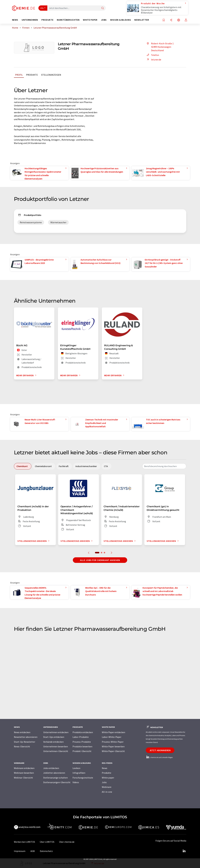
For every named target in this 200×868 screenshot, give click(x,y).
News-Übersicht (22, 746)
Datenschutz (46, 851)
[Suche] (103, 8)
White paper (108, 778)
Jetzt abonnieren (160, 750)
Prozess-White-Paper (113, 742)
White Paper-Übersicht (113, 751)
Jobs (104, 782)
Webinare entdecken (24, 768)
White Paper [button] (90, 20)
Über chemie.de (67, 842)
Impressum (20, 851)
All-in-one (107, 792)
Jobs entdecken (51, 768)
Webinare (107, 787)
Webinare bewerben (24, 773)
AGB (33, 851)
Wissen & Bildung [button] (121, 20)
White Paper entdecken (113, 732)
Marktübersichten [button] (68, 20)
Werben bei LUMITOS (24, 842)
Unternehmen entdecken (56, 732)
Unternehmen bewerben (56, 746)
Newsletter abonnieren (26, 737)
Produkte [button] (47, 20)
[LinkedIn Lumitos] (184, 851)
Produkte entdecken (83, 732)
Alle (42, 8)
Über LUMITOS (47, 842)
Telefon (152, 55)
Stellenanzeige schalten (55, 778)
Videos (76, 782)
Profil (19, 75)
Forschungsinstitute (83, 778)
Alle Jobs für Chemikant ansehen (100, 560)
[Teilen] (171, 20)
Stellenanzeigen (51, 75)
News (105, 768)
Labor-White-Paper (112, 737)
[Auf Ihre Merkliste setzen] (164, 20)
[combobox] (164, 466)
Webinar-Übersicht (23, 778)
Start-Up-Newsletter (25, 742)
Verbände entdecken (53, 742)
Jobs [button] (104, 20)
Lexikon (76, 768)
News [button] (15, 20)
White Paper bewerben (113, 746)
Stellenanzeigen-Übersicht (57, 782)
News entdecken (22, 732)
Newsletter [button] (142, 20)
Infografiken (79, 773)
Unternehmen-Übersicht (56, 751)
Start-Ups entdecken (54, 737)
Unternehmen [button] (30, 20)
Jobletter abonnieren (54, 773)
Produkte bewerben (82, 746)
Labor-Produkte (81, 737)
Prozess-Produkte (82, 742)
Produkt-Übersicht (82, 751)
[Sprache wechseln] (179, 20)
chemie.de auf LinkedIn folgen (159, 757)
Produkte (32, 75)
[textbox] (164, 466)
